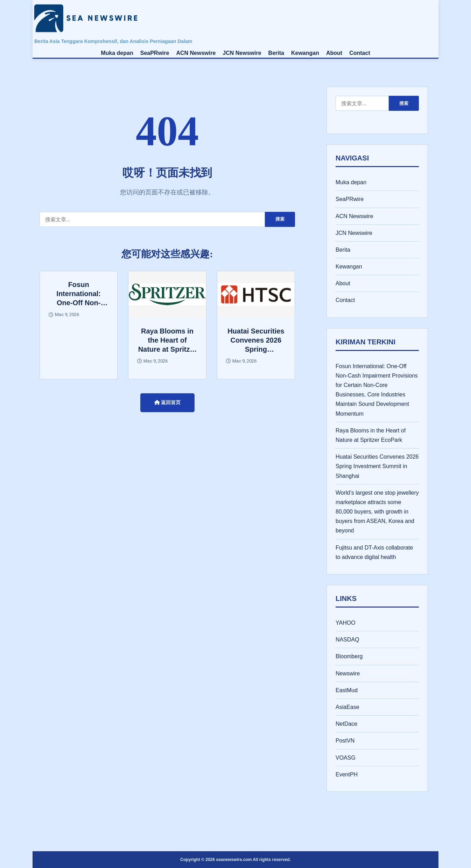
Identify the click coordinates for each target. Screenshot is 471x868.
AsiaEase (347, 707)
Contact (360, 53)
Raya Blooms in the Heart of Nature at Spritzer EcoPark (371, 435)
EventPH (347, 774)
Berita (276, 53)
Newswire (348, 673)
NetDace (346, 724)
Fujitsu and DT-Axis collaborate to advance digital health (374, 552)
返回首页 (167, 402)
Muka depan (117, 53)
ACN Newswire (196, 53)
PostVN (345, 741)
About (334, 53)
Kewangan (305, 53)
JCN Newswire (242, 53)
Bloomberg (349, 656)
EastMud (347, 690)
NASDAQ (347, 640)
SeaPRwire (155, 53)
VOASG (346, 758)
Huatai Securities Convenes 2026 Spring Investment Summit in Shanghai (377, 466)
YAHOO (346, 623)
